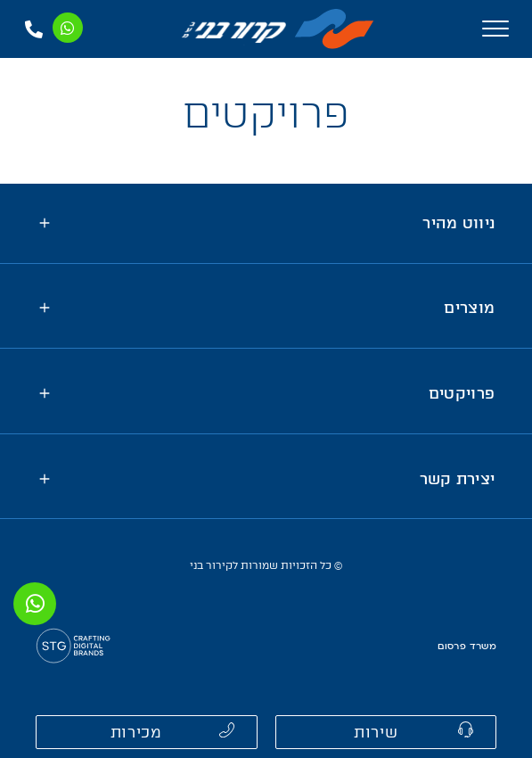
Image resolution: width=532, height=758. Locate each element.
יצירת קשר (458, 479)
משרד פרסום (467, 647)
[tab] (266, 224)
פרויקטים (462, 393)
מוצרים (469, 308)
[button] (386, 732)
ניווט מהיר (458, 223)
